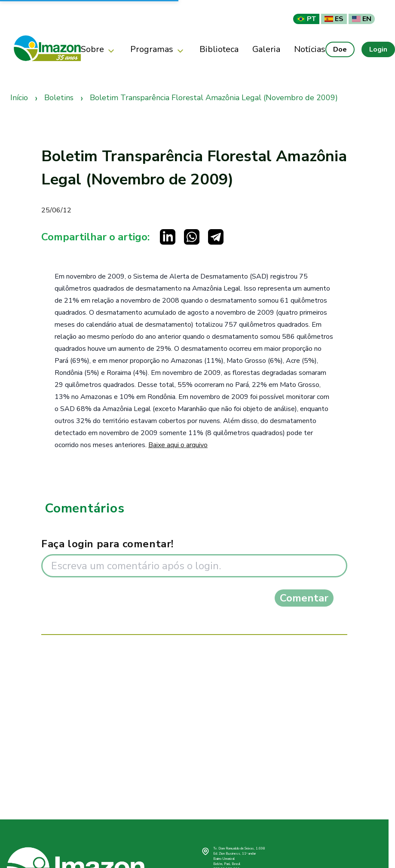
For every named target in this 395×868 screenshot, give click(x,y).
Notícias (310, 49)
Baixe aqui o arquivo (178, 445)
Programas (158, 50)
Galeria (266, 49)
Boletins (59, 98)
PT (306, 19)
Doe (340, 49)
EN (362, 19)
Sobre (99, 50)
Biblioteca (219, 49)
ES (334, 19)
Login (378, 49)
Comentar (304, 598)
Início (19, 98)
